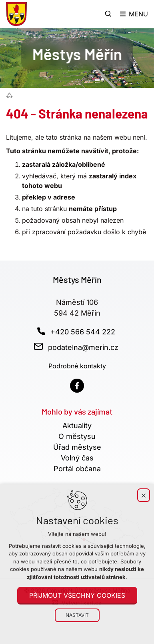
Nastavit (77, 615)
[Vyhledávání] (108, 14)
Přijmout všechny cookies (77, 595)
